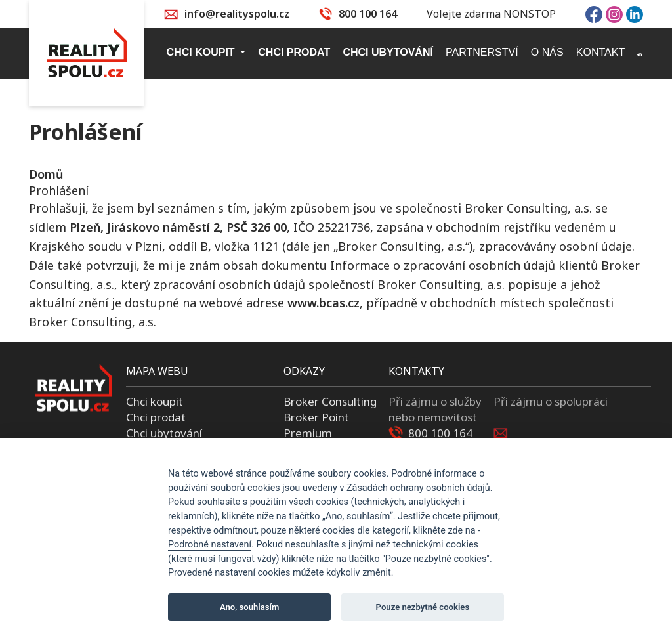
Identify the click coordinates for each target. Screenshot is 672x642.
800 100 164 (368, 14)
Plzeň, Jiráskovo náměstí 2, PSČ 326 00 (178, 227)
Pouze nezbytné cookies (423, 607)
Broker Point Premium (316, 424)
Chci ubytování (164, 432)
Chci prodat (156, 417)
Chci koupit (155, 401)
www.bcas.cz (324, 303)
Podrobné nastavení (210, 545)
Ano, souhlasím (250, 607)
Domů (46, 174)
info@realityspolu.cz (237, 14)
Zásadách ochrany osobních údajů (418, 488)
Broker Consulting (330, 401)
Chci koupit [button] (202, 52)
